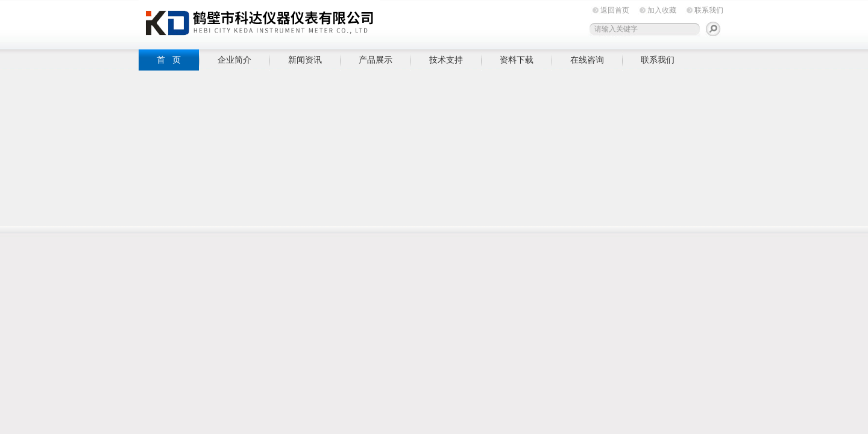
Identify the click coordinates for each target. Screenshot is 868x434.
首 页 (169, 60)
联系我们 (709, 10)
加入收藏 (662, 10)
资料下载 (517, 60)
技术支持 (446, 60)
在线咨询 (587, 60)
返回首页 (615, 10)
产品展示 (376, 60)
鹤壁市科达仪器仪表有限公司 (259, 23)
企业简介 (234, 60)
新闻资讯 (305, 60)
